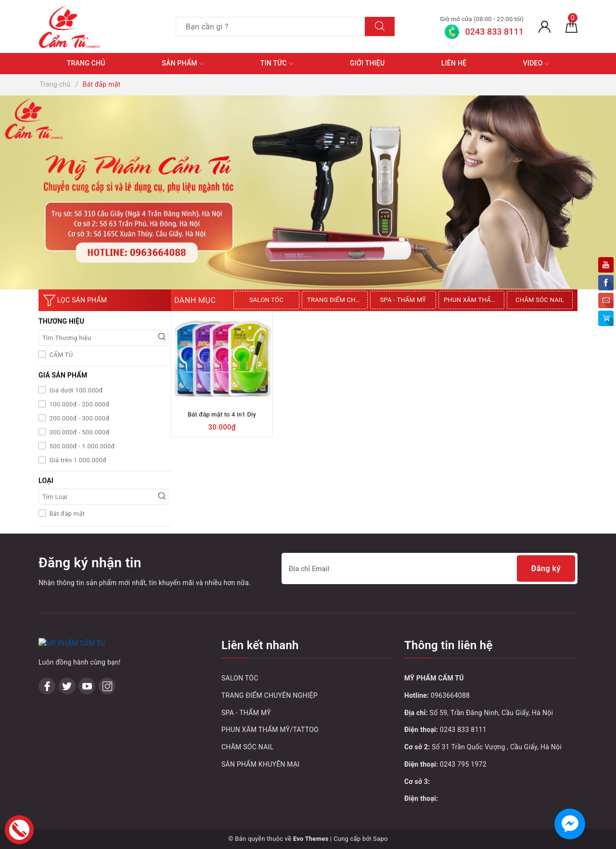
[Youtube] (87, 686)
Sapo (380, 839)
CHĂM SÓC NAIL (540, 300)
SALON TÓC (266, 300)
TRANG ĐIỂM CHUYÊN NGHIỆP (337, 300)
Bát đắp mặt (66, 514)
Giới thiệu (367, 63)
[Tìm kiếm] (380, 26)
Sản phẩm (183, 64)
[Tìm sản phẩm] (270, 26)
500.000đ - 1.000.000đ (81, 446)
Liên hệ (454, 63)
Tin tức (277, 64)
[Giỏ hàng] (571, 26)
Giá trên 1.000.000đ (77, 460)
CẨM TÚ (60, 355)
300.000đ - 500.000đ (78, 432)
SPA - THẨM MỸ (403, 300)
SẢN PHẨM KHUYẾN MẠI (260, 764)
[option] (268, 300)
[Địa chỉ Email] (430, 568)
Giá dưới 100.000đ (75, 390)
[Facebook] (47, 686)
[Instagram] (107, 686)
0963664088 (450, 695)
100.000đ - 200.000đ (78, 404)
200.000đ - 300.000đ (78, 418)
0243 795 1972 (463, 764)
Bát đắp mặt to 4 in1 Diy (222, 414)
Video (536, 64)
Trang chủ (86, 63)
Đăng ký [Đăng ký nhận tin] (546, 568)
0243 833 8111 (463, 730)
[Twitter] (67, 686)
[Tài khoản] (545, 26)
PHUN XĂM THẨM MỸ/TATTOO (474, 300)
